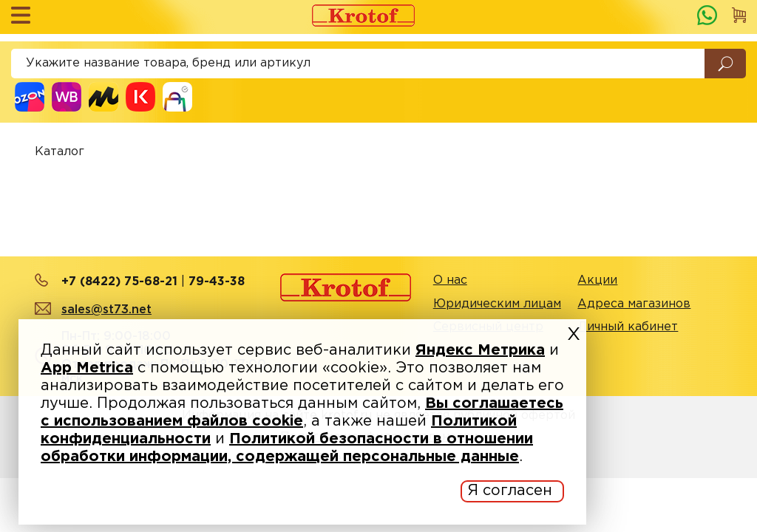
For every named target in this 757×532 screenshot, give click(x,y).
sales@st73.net (106, 310)
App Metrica (87, 368)
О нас (450, 280)
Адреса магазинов (634, 304)
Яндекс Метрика (480, 350)
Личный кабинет (628, 327)
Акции (597, 280)
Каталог (60, 152)
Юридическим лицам (497, 304)
